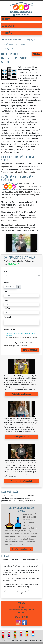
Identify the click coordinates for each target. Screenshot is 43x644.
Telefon (7, 308)
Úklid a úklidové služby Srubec (21, 509)
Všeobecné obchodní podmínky (21, 610)
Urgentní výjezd (10, 329)
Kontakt (21, 613)
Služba (6, 271)
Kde (5, 292)
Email (6, 300)
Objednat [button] (37, 54)
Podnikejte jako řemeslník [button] (21, 481)
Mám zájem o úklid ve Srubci (21, 549)
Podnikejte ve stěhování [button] (21, 394)
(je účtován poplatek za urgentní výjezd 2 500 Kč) (22, 338)
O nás (21, 607)
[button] (21, 19)
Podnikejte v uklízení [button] (21, 437)
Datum (6, 283)
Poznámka (8, 317)
